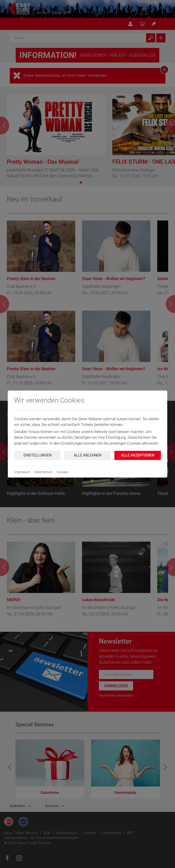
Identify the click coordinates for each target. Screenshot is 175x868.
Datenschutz (43, 472)
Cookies (62, 472)
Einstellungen (37, 455)
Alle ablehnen (88, 455)
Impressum (22, 472)
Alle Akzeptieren (138, 455)
